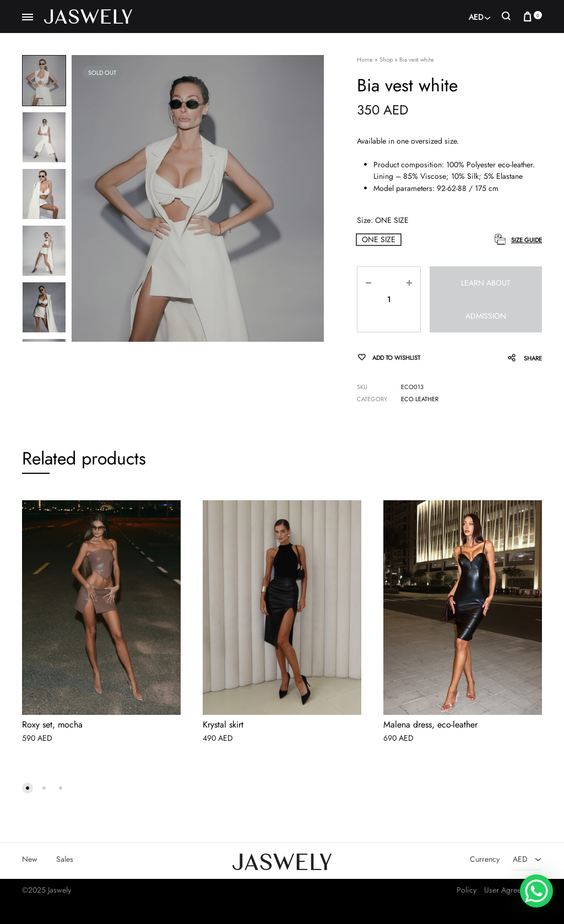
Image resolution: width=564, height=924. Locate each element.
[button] (379, 240)
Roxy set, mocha (52, 725)
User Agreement (510, 890)
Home (365, 59)
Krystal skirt (223, 725)
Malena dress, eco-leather (430, 725)
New (30, 859)
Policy (467, 890)
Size (383, 220)
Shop (386, 59)
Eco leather (420, 399)
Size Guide (527, 240)
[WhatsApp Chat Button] (536, 891)
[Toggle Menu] (28, 18)
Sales (65, 859)
